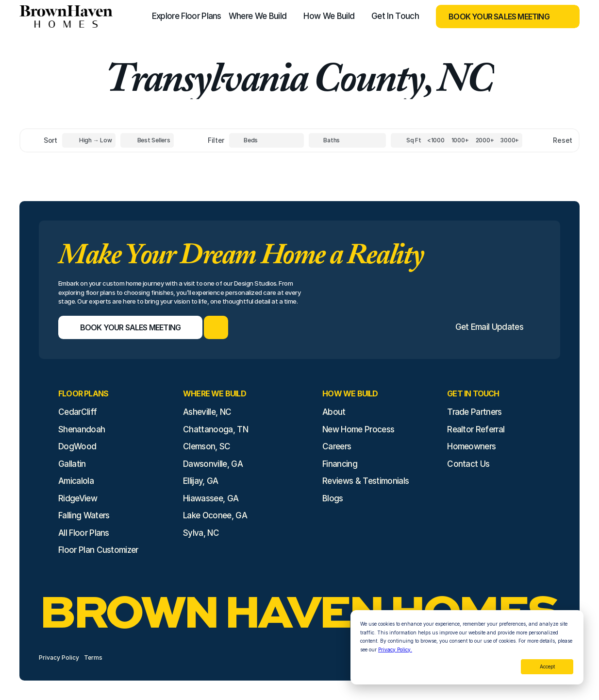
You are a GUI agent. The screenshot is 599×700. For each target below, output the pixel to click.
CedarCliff (77, 412)
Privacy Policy (59, 657)
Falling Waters (84, 515)
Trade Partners (474, 412)
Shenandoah (82, 429)
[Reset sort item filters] (542, 141)
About (334, 412)
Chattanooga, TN (216, 429)
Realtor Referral (476, 429)
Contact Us (468, 464)
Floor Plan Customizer (98, 550)
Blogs (333, 498)
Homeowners (471, 446)
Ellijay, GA (201, 481)
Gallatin (72, 464)
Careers (337, 446)
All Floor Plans (84, 533)
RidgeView (78, 498)
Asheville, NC (207, 412)
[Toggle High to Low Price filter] (89, 140)
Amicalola (76, 481)
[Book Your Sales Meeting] (496, 17)
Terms (93, 657)
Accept (547, 666)
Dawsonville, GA (213, 464)
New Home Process (358, 429)
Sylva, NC (201, 533)
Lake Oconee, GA (215, 515)
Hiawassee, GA (211, 498)
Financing (340, 464)
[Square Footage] (436, 140)
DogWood (77, 446)
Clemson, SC (207, 446)
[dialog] (467, 647)
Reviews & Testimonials (366, 481)
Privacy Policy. (395, 649)
